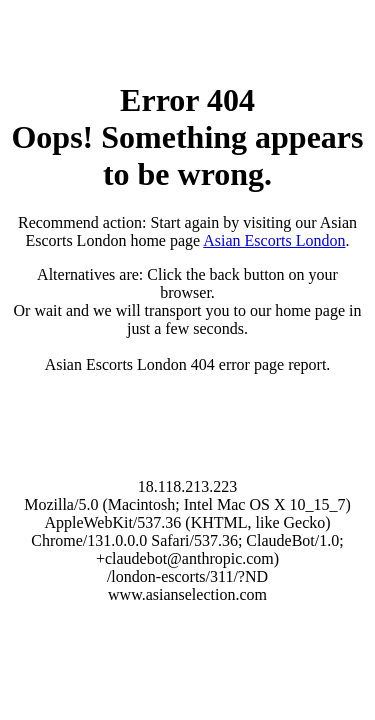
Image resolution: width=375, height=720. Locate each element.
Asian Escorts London (274, 240)
